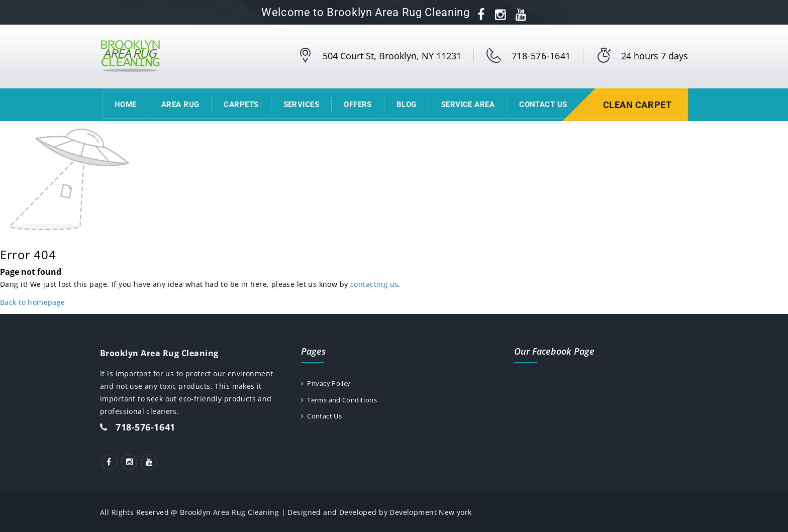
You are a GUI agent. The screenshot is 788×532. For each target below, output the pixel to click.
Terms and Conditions (344, 401)
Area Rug (180, 104)
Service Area (468, 104)
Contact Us (543, 104)
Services (302, 104)
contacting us (374, 284)
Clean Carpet (639, 105)
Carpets (241, 104)
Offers (358, 104)
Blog (407, 104)
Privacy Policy (328, 384)
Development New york (430, 512)
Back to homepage (33, 302)
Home (126, 104)
